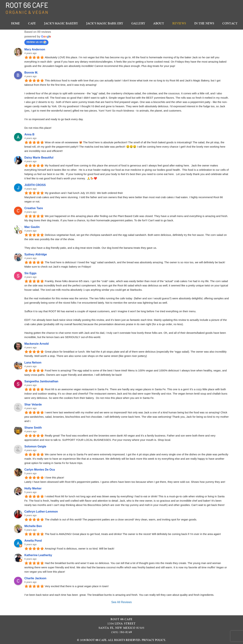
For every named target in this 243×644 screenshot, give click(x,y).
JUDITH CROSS (35, 185)
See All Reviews (122, 602)
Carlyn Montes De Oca (40, 470)
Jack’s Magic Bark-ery (105, 23)
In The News (204, 23)
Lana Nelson (33, 363)
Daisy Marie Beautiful (39, 158)
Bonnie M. (31, 73)
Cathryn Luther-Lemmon (41, 512)
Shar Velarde (33, 404)
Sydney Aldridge (36, 254)
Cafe (32, 23)
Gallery (138, 23)
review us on (36, 42)
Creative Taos (34, 208)
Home (16, 23)
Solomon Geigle (35, 446)
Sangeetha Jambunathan (41, 381)
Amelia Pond (33, 541)
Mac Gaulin (32, 227)
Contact (230, 23)
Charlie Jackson (35, 578)
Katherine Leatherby (38, 555)
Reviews (179, 23)
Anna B (29, 134)
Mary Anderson (35, 49)
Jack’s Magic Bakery (61, 23)
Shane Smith (33, 428)
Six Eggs (30, 273)
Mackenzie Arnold (36, 344)
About (159, 23)
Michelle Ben (33, 526)
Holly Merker (33, 488)
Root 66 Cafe (96, 640)
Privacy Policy (153, 640)
